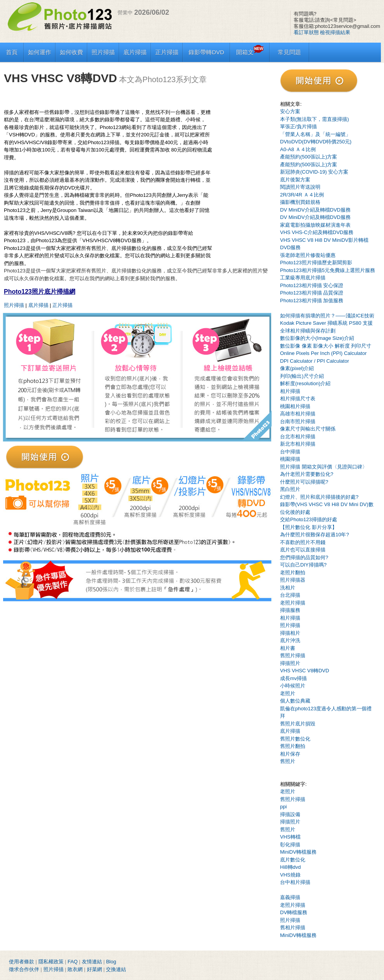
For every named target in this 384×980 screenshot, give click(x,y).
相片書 (288, 648)
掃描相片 (290, 633)
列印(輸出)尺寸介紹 (302, 376)
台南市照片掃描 (298, 421)
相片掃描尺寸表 (298, 399)
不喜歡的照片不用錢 (303, 542)
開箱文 (250, 52)
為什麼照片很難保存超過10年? (315, 535)
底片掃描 (135, 52)
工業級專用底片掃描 (303, 278)
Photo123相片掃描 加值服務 (312, 301)
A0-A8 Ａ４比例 (298, 149)
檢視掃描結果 (335, 32)
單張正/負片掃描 (298, 127)
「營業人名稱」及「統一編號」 (315, 134)
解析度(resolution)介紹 (305, 383)
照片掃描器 (293, 580)
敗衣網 (75, 969)
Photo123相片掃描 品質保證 (312, 293)
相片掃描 (290, 391)
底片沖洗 (290, 640)
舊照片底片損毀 (298, 724)
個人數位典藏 (295, 701)
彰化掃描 (290, 845)
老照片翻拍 (293, 573)
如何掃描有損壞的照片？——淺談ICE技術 (327, 316)
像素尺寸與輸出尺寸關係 (308, 429)
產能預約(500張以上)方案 (309, 157)
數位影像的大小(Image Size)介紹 (317, 338)
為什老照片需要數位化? (307, 474)
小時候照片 (293, 686)
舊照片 (288, 761)
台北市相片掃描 (298, 437)
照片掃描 (103, 52)
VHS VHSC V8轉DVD (304, 671)
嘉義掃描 (290, 897)
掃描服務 (290, 610)
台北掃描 (290, 595)
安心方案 (290, 111)
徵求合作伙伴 (24, 969)
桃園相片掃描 (295, 406)
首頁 (12, 52)
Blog (111, 962)
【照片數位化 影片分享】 (309, 527)
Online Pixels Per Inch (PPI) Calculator (323, 353)
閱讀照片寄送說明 (300, 187)
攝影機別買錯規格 (300, 202)
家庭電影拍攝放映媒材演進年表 (315, 225)
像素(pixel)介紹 (297, 368)
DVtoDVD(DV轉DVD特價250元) (316, 142)
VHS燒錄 (290, 875)
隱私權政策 (51, 962)
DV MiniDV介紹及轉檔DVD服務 (315, 210)
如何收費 (71, 52)
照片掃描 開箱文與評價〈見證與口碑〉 (324, 467)
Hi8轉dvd (290, 867)
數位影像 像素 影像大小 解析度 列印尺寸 (326, 346)
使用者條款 (22, 962)
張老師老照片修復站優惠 (308, 255)
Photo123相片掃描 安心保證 (312, 285)
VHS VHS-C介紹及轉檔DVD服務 (317, 232)
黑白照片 (290, 489)
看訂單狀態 (306, 32)
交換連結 (116, 969)
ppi (283, 807)
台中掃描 (290, 452)
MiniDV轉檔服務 (298, 852)
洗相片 (288, 588)
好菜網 (94, 969)
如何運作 (40, 52)
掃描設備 (290, 814)
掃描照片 (290, 663)
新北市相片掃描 (298, 444)
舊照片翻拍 (293, 746)
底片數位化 (293, 860)
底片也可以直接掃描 (303, 550)
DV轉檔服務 (294, 912)
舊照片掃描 (293, 655)
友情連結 (92, 962)
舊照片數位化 (295, 739)
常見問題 (289, 52)
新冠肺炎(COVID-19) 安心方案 (314, 172)
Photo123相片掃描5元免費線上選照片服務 (328, 270)
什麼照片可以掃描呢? (304, 482)
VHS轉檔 (290, 837)
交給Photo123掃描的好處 (309, 519)
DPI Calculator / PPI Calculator (315, 361)
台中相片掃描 (295, 882)
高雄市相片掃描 (298, 414)
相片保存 (290, 754)
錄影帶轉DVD (206, 52)
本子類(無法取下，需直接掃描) (315, 119)
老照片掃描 (293, 603)
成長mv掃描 (293, 678)
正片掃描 (167, 52)
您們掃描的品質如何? (304, 557)
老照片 (288, 693)
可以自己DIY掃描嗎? (303, 565)
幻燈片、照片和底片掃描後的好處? (319, 497)
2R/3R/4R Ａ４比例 (302, 195)
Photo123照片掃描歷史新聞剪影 (316, 263)
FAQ (73, 962)
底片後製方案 (295, 180)
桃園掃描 (290, 459)
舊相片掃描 (293, 927)
